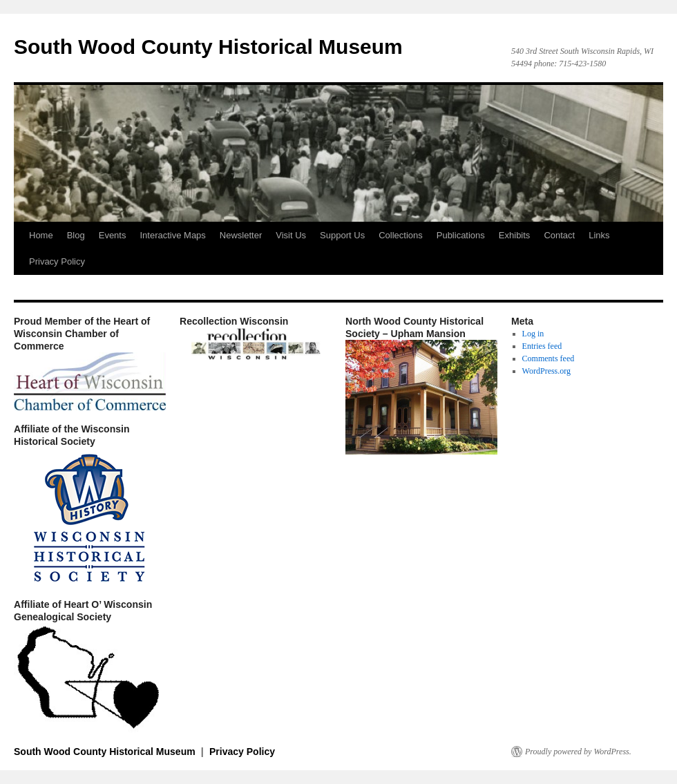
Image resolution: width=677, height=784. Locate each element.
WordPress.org (546, 371)
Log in (533, 334)
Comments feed (549, 358)
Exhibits (515, 235)
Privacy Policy (57, 261)
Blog (76, 235)
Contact (559, 235)
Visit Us (291, 235)
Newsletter (241, 235)
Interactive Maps (172, 235)
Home (41, 235)
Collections (401, 235)
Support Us (342, 235)
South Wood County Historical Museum (208, 47)
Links (599, 235)
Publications (461, 235)
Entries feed (542, 346)
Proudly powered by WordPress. (578, 752)
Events (113, 235)
